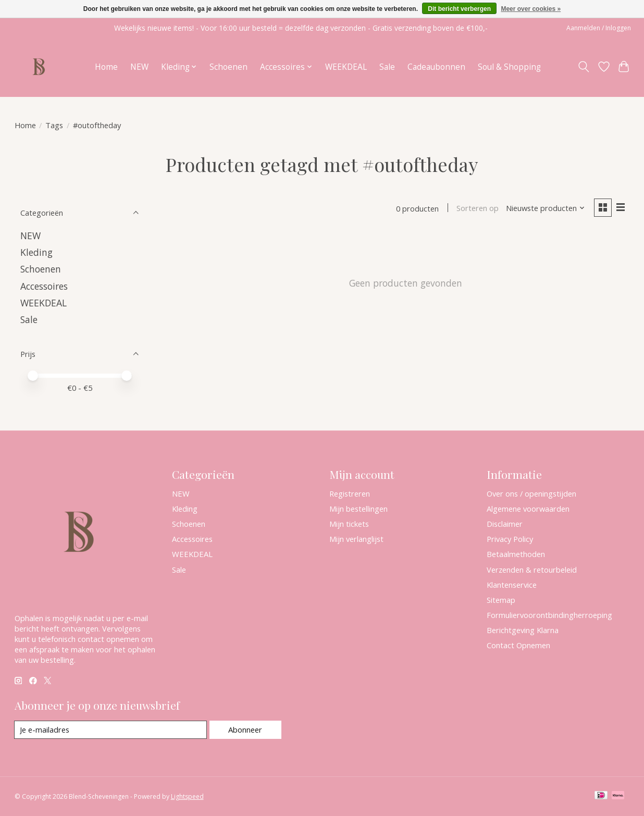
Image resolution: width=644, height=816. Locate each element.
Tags (54, 125)
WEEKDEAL (346, 67)
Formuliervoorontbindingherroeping (549, 615)
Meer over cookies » (531, 9)
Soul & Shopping (509, 67)
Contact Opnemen (518, 645)
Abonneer (245, 730)
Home (106, 67)
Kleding (36, 252)
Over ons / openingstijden (531, 493)
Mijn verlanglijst (356, 539)
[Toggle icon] (583, 67)
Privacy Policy (510, 539)
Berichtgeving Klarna (523, 630)
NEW (139, 67)
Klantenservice (512, 585)
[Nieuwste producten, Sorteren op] (545, 208)
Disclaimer (505, 524)
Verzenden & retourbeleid (532, 570)
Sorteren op (478, 208)
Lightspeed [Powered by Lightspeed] (187, 796)
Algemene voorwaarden (528, 509)
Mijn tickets (349, 524)
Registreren (350, 493)
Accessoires (44, 286)
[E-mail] (111, 730)
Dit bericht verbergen (459, 9)
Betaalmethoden (516, 554)
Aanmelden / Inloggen (599, 28)
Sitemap (501, 600)
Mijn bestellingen (358, 509)
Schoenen (228, 67)
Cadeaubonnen (436, 67)
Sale (387, 67)
